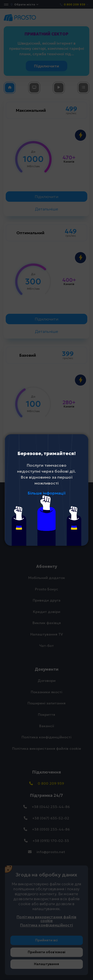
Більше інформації (47, 493)
